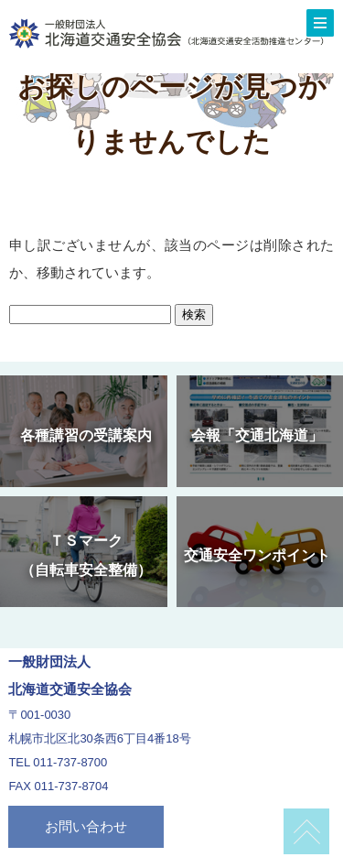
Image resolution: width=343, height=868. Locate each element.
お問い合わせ (86, 826)
